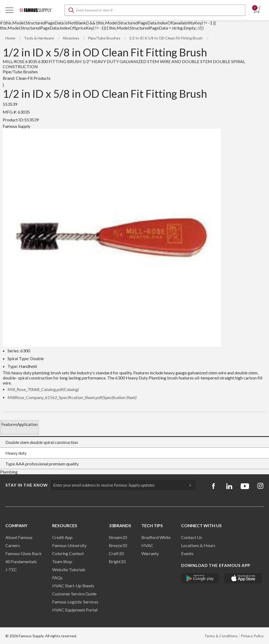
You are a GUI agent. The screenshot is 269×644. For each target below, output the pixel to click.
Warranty (150, 553)
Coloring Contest (68, 553)
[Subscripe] (188, 485)
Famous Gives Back (24, 553)
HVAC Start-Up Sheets (73, 586)
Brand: (27, 78)
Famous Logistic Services (75, 602)
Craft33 (116, 553)
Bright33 (117, 561)
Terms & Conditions (221, 636)
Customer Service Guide (74, 594)
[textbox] (155, 10)
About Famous (19, 537)
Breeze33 (118, 545)
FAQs (57, 578)
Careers (13, 545)
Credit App (62, 537)
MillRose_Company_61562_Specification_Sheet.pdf (72, 397)
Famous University (69, 545)
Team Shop (62, 561)
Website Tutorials (69, 569)
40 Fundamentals (21, 561)
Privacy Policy (252, 636)
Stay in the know (27, 485)
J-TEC (11, 569)
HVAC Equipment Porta (74, 610)
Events (187, 553)
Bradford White (156, 537)
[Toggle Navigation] (9, 10)
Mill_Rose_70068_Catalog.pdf (43, 389)
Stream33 (118, 537)
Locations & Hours (198, 545)
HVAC (147, 545)
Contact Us (192, 537)
